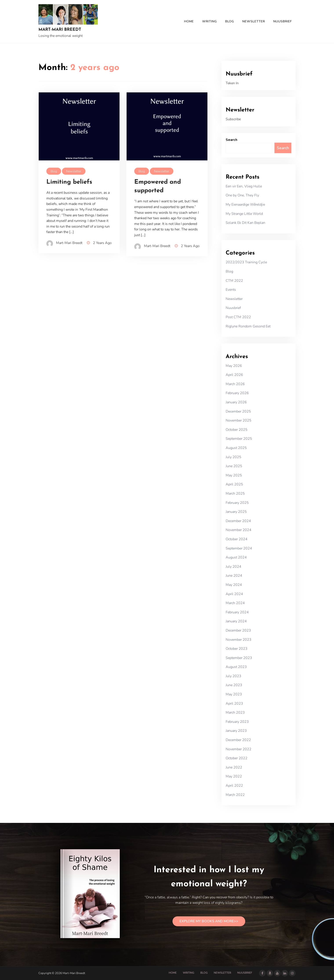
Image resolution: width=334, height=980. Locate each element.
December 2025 (238, 411)
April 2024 (234, 594)
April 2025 (234, 484)
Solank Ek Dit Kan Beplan (245, 223)
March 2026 (235, 384)
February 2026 (237, 393)
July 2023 (233, 676)
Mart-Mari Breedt (60, 30)
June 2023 (234, 685)
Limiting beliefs (69, 182)
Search (231, 140)
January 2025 (236, 512)
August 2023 (236, 667)
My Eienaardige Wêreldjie (245, 205)
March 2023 (235, 713)
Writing (210, 21)
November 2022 (239, 749)
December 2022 (238, 740)
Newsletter (254, 21)
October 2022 (237, 758)
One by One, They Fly (242, 195)
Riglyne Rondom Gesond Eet (248, 326)
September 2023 (239, 658)
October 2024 (237, 539)
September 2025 (239, 439)
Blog (230, 21)
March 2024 (235, 603)
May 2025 (234, 475)
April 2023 (234, 704)
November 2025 (239, 420)
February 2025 (237, 503)
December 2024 (238, 521)
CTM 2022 (234, 281)
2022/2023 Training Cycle (246, 262)
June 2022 (234, 767)
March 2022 (235, 795)
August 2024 (236, 557)
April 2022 (234, 786)
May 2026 (234, 366)
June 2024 (234, 576)
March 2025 (235, 494)
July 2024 (233, 567)
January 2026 (236, 402)
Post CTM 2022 (238, 317)
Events (231, 290)
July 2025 (233, 457)
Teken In (232, 83)
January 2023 (236, 731)
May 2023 (234, 694)
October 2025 (237, 430)
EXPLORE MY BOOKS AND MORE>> (209, 921)
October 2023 (237, 649)
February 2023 (237, 722)
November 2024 (239, 530)
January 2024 (236, 621)
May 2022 (234, 776)
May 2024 (234, 585)
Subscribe (233, 119)
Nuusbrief (283, 21)
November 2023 (239, 640)
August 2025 (236, 448)
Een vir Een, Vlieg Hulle (244, 186)
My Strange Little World (244, 214)
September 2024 (239, 548)
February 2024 (237, 612)
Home (189, 21)
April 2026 (234, 375)
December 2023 (238, 630)
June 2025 (234, 466)
